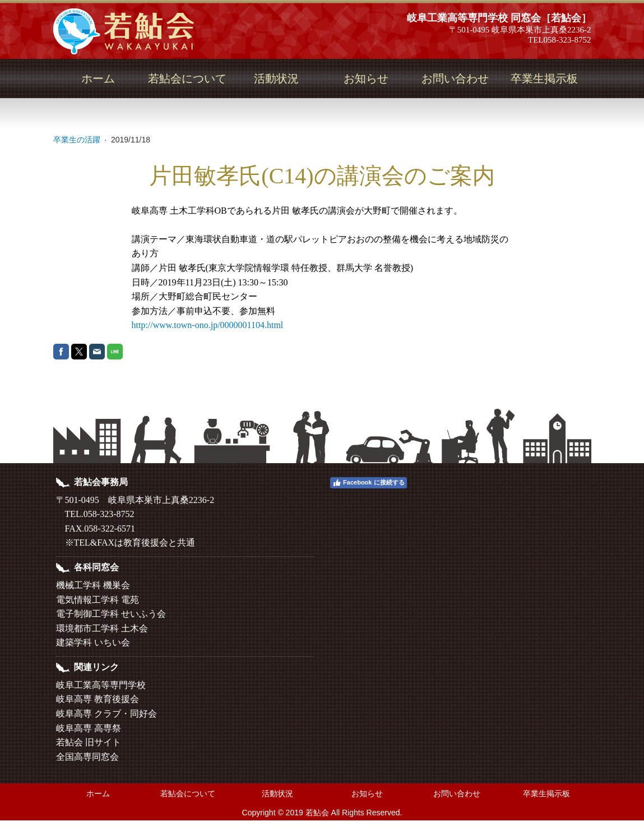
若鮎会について (187, 79)
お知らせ (366, 79)
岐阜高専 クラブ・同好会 (106, 714)
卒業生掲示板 (544, 79)
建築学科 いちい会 (93, 642)
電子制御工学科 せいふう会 (111, 614)
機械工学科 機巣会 (93, 585)
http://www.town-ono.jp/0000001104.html (208, 325)
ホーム (98, 79)
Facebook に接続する (368, 483)
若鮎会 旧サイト (89, 742)
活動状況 (276, 79)
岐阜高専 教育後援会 (98, 699)
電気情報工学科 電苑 (98, 600)
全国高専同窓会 (87, 757)
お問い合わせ (455, 79)
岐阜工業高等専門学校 (101, 685)
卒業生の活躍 (78, 140)
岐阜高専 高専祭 (89, 728)
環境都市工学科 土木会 (102, 628)
